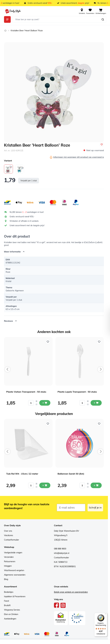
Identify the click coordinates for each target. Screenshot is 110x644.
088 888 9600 (60, 549)
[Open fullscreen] (54, 92)
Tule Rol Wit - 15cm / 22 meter (22, 474)
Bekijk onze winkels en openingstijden (71, 592)
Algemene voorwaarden (15, 575)
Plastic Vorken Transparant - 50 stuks (26, 392)
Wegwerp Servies (12, 610)
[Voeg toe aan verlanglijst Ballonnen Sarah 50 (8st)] (99, 424)
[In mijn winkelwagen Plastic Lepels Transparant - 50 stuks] (96, 403)
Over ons (8, 531)
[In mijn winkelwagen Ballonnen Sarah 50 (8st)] (96, 485)
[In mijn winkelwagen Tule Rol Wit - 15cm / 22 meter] (45, 485)
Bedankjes (9, 592)
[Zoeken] (103, 19)
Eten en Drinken (11, 614)
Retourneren (10, 561)
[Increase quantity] (36, 401)
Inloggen (8, 566)
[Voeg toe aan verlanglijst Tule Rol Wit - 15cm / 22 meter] (48, 424)
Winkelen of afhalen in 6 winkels (24, 221)
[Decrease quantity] (36, 404)
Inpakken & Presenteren (15, 596)
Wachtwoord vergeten (14, 570)
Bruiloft (7, 605)
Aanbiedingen (10, 619)
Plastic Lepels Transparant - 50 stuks (77, 392)
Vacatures (9, 535)
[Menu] (106, 615)
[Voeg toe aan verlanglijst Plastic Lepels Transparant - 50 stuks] (99, 342)
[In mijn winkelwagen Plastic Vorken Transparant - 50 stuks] (45, 403)
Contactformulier (12, 540)
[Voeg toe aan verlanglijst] (102, 144)
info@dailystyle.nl (62, 553)
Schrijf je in (95, 508)
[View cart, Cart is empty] (101, 11)
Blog (6, 579)
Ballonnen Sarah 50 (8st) (71, 474)
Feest (7, 601)
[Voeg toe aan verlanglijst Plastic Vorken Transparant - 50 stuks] (48, 342)
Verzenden (9, 557)
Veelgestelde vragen (13, 553)
